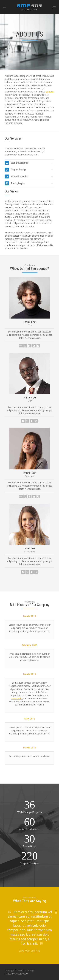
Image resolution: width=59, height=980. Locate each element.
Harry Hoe (30, 397)
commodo (17, 698)
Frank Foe (30, 322)
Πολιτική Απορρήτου (17, 974)
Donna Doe (30, 473)
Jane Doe (29, 548)
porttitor (50, 92)
